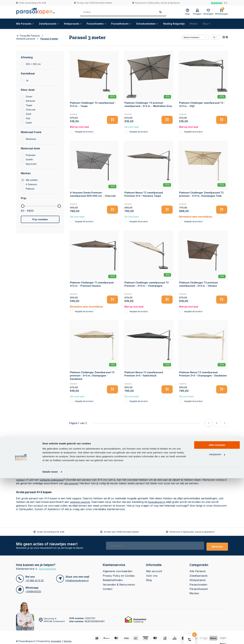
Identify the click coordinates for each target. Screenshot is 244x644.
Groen (29, 97)
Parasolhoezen (130, 24)
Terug (21, 36)
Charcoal (31, 110)
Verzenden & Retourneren (119, 583)
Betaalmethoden (113, 578)
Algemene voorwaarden (118, 569)
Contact (108, 587)
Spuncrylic (31, 164)
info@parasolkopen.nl (77, 579)
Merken (208, 24)
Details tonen (50, 638)
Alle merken (32, 180)
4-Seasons (31, 184)
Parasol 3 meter (49, 39)
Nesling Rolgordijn (187, 24)
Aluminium (31, 139)
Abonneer (217, 545)
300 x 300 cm (33, 64)
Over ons (152, 574)
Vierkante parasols (28, 39)
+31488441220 (33, 590)
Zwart (29, 123)
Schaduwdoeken (159, 24)
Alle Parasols (26, 24)
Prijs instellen (40, 219)
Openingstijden (48, 567)
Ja (27, 80)
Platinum (30, 189)
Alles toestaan (217, 611)
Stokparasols (78, 24)
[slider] (23, 206)
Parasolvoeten (104, 24)
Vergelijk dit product (84, 132)
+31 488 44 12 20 (34, 579)
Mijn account (154, 569)
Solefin (29, 160)
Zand (28, 114)
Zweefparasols (52, 24)
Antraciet (30, 101)
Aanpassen (217, 620)
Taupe (29, 105)
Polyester (31, 155)
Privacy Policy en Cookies (119, 574)
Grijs (28, 118)
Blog (222, 24)
